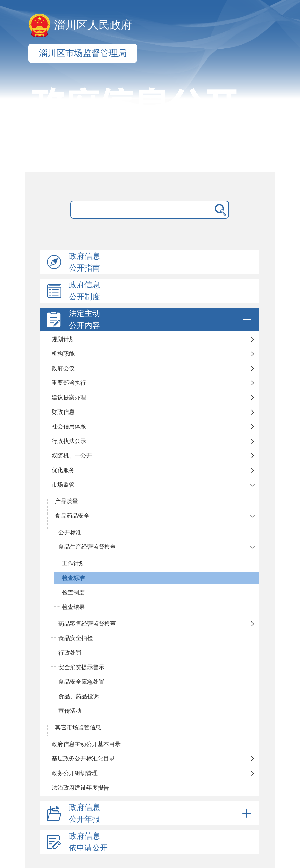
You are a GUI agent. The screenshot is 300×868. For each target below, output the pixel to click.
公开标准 (70, 532)
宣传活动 (70, 711)
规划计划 (63, 339)
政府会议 (63, 368)
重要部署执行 (69, 383)
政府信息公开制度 (84, 291)
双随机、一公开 (72, 456)
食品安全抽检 (76, 638)
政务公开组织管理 (75, 773)
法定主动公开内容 (161, 320)
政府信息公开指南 (84, 262)
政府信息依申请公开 (88, 842)
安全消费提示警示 (81, 667)
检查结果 (73, 607)
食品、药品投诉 (79, 696)
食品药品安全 (72, 516)
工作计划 (73, 564)
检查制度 (73, 593)
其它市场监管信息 (78, 728)
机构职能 (63, 354)
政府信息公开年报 (161, 813)
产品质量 (67, 501)
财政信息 (63, 412)
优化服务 (63, 470)
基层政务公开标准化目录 (83, 759)
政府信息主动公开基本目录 (86, 744)
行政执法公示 (69, 441)
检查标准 (73, 578)
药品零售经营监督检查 (87, 624)
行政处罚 (70, 653)
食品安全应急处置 (81, 682)
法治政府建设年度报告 (80, 788)
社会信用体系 (69, 427)
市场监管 (63, 485)
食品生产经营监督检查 (87, 547)
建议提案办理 (69, 397)
